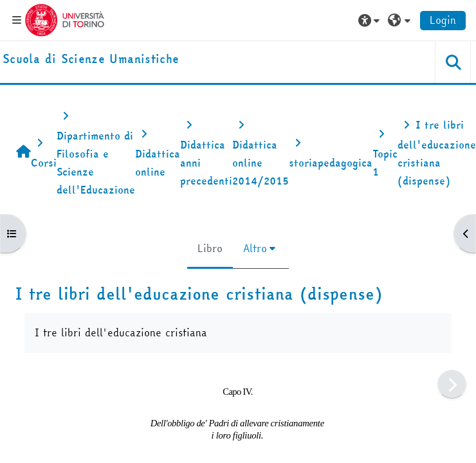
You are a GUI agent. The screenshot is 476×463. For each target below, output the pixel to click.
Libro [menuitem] (210, 248)
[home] (91, 59)
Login (443, 20)
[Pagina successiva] (452, 384)
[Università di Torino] (65, 19)
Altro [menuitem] (255, 248)
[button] (371, 20)
